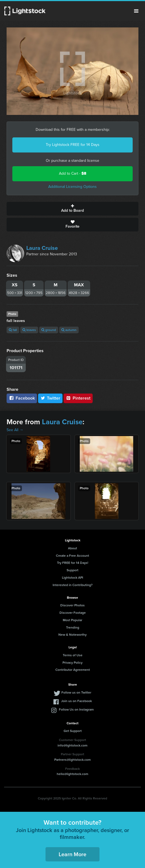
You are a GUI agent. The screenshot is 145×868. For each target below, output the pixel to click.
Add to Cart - (73, 173)
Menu (136, 11)
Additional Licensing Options (72, 187)
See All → (15, 430)
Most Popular (72, 620)
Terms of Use (73, 655)
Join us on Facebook (76, 701)
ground (49, 330)
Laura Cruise (42, 248)
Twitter (50, 398)
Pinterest (78, 398)
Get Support (73, 731)
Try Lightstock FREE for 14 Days (73, 145)
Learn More (72, 854)
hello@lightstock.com (72, 774)
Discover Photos (72, 605)
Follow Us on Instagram (76, 709)
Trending (73, 627)
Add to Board (72, 209)
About (72, 548)
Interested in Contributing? (73, 585)
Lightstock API (72, 578)
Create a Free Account (72, 556)
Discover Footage (73, 613)
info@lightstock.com (72, 745)
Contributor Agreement (73, 670)
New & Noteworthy (72, 635)
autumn (69, 330)
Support (72, 570)
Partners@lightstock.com (72, 760)
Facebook (22, 398)
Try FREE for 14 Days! (73, 563)
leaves (29, 330)
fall (13, 330)
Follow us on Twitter (76, 692)
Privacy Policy (72, 663)
